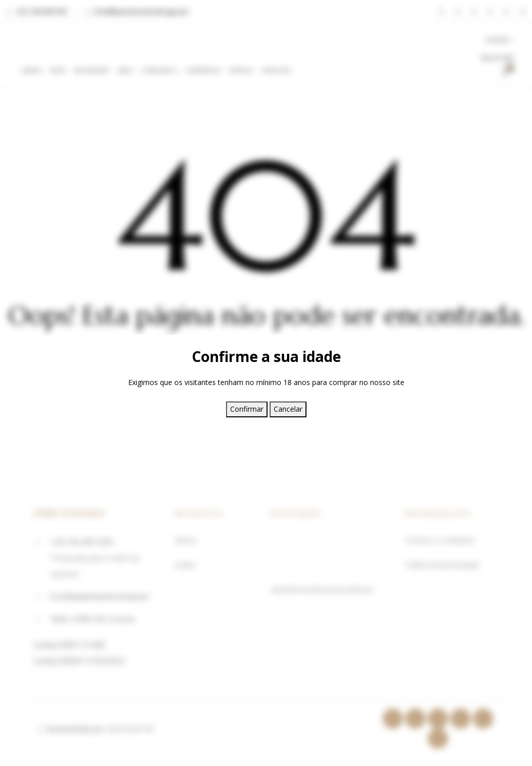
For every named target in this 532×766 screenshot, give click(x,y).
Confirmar (247, 409)
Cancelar (288, 409)
